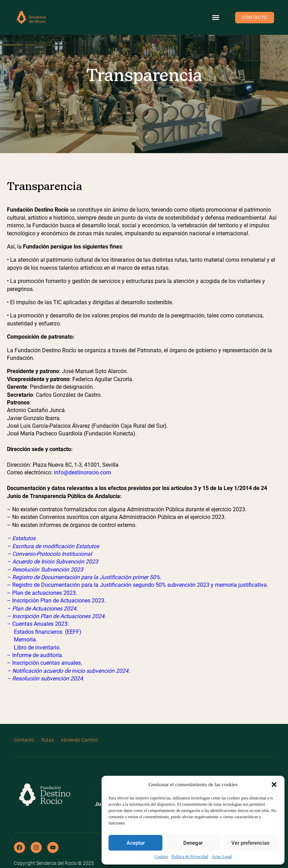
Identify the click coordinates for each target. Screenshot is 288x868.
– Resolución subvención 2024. (46, 678)
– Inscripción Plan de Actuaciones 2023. (56, 601)
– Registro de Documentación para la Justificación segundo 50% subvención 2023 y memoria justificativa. (138, 585)
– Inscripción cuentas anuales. (45, 663)
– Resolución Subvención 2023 (45, 570)
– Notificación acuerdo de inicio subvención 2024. (68, 671)
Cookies (161, 857)
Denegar (193, 843)
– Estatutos (21, 538)
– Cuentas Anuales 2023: (38, 624)
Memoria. (26, 640)
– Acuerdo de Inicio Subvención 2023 (53, 562)
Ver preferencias (250, 843)
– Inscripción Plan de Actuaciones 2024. (56, 616)
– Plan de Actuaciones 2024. (42, 609)
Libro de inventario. (37, 648)
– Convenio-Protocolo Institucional (49, 554)
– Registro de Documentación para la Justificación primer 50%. (84, 577)
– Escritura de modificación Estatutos (53, 546)
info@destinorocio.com (82, 472)
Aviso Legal (222, 857)
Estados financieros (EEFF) (48, 632)
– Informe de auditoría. (35, 655)
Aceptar (136, 843)
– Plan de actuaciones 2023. (42, 593)
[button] (274, 784)
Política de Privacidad (190, 857)
